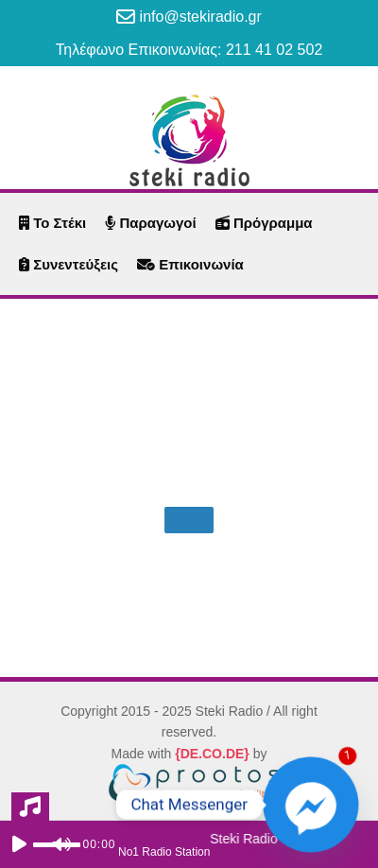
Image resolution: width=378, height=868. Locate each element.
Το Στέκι (52, 223)
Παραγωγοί (150, 223)
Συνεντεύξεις (69, 264)
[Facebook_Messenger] (311, 805)
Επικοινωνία (190, 264)
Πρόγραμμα (264, 223)
